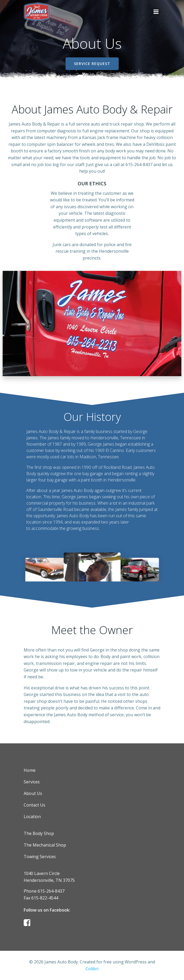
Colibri (92, 969)
